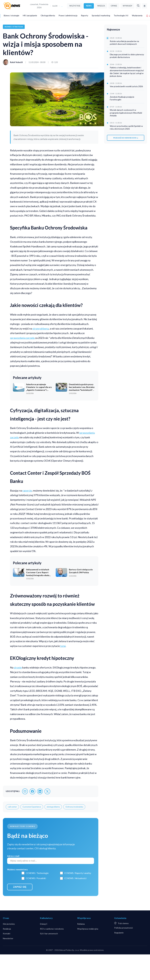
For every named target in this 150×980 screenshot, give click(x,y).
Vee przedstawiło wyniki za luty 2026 (126, 86)
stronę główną (41, 328)
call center (12, 807)
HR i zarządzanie (30, 15)
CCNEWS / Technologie (37, 873)
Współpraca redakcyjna (88, 929)
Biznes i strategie (11, 15)
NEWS (89, 6)
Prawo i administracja (68, 15)
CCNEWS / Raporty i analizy (78, 873)
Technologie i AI (121, 15)
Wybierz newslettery (17, 870)
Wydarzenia (137, 15)
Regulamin (119, 933)
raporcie (27, 491)
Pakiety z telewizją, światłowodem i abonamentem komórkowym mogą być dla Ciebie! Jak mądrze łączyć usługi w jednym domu (127, 72)
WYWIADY (127, 6)
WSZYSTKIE (75, 6)
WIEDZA (101, 6)
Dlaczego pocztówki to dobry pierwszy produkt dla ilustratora (127, 56)
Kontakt (7, 933)
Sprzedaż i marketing (101, 15)
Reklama (81, 924)
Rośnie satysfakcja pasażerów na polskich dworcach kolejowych (124, 43)
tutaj (63, 646)
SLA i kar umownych (49, 933)
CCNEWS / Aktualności (75, 878)
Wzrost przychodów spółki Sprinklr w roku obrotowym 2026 (126, 127)
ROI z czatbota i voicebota (52, 929)
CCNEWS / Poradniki (36, 878)
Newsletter (8, 938)
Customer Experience (32, 807)
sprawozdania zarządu (22, 338)
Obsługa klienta (48, 15)
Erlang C (44, 924)
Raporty (85, 15)
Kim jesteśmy (9, 924)
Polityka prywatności (124, 928)
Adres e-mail (13, 856)
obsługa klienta (53, 807)
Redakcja (7, 929)
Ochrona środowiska (74, 807)
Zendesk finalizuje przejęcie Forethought (122, 98)
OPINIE (114, 6)
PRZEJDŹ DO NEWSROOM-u (126, 138)
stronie (18, 667)
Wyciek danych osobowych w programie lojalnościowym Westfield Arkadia (126, 113)
